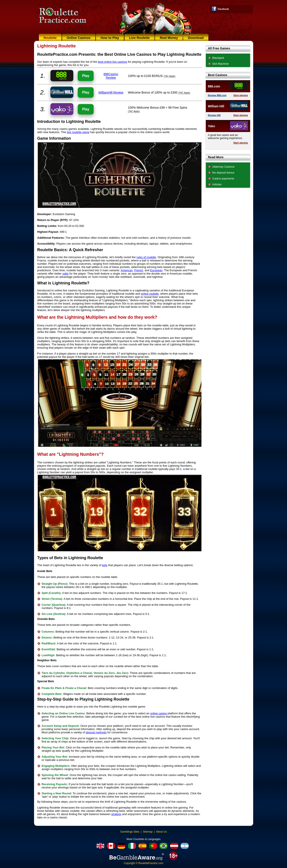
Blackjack (218, 58)
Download (196, 38)
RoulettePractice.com (151, 863)
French (139, 270)
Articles (217, 184)
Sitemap (148, 832)
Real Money (169, 38)
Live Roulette (139, 38)
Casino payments (223, 178)
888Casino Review (111, 76)
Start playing (241, 95)
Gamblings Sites (130, 832)
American (127, 270)
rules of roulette (146, 257)
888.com (214, 86)
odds (65, 274)
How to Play (110, 38)
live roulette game (78, 132)
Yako (212, 126)
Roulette (50, 38)
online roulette (150, 294)
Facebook (223, 9)
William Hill (216, 106)
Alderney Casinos (223, 167)
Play (86, 76)
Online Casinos (79, 38)
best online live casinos (113, 62)
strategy (116, 814)
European (156, 270)
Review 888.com (217, 95)
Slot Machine (221, 64)
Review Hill (214, 115)
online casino (158, 713)
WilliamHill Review (111, 92)
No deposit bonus (223, 173)
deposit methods (96, 732)
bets (105, 565)
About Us (161, 832)
